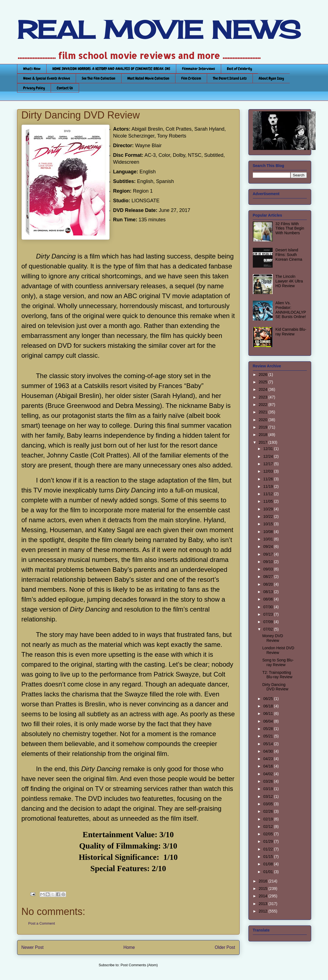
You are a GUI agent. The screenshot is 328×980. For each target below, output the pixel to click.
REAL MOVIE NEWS (159, 30)
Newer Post (33, 947)
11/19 (269, 486)
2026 (263, 375)
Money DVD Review (273, 638)
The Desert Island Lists (230, 78)
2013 (263, 904)
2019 (263, 427)
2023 (263, 397)
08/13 (269, 592)
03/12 (269, 796)
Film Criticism (191, 78)
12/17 (269, 464)
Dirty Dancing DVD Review (275, 687)
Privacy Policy (34, 88)
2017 (263, 442)
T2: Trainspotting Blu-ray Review (277, 675)
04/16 (269, 766)
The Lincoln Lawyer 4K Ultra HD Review (289, 281)
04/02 (269, 774)
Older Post (225, 947)
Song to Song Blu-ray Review (278, 662)
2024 (263, 389)
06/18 (269, 706)
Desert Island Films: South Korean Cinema (289, 255)
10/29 (269, 509)
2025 (263, 382)
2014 (263, 896)
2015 (263, 889)
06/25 (269, 699)
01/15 (269, 857)
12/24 (269, 456)
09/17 (269, 554)
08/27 (269, 577)
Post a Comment (42, 923)
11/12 (269, 494)
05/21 (269, 736)
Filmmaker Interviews (199, 69)
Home (129, 947)
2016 (263, 881)
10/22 (269, 516)
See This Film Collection (99, 78)
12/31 (269, 449)
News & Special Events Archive (47, 78)
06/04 (269, 721)
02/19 (269, 819)
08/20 (269, 584)
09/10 (269, 562)
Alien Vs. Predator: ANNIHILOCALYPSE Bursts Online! (291, 310)
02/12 (269, 826)
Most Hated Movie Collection (148, 78)
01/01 (269, 872)
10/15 (269, 524)
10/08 (269, 532)
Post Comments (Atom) (139, 965)
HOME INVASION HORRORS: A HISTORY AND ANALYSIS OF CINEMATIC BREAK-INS (111, 69)
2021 (263, 412)
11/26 (269, 479)
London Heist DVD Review (278, 650)
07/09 (269, 622)
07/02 (269, 629)
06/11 (269, 714)
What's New (32, 69)
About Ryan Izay (271, 78)
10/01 (269, 539)
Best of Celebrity (239, 69)
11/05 (269, 501)
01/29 (269, 841)
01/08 (269, 864)
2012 (263, 911)
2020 (263, 420)
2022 (263, 405)
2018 (263, 435)
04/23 (269, 759)
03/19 (269, 789)
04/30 (269, 751)
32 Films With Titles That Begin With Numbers (290, 228)
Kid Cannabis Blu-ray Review (291, 332)
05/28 (269, 729)
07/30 (269, 607)
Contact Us (65, 88)
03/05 (269, 804)
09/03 (269, 569)
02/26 (269, 811)
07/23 (269, 614)
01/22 (269, 849)
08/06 (269, 599)
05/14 (269, 744)
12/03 (269, 471)
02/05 (269, 834)
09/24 (269, 546)
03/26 (269, 781)
